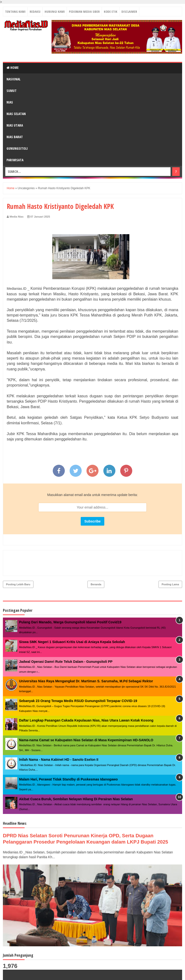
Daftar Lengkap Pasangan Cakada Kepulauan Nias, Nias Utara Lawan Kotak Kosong (86, 700)
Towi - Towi (172, 974)
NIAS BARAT (15, 137)
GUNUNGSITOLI (17, 148)
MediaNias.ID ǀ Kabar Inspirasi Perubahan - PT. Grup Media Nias (74, 974)
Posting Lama (170, 564)
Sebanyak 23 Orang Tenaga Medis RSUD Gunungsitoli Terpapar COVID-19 (78, 680)
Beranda (96, 564)
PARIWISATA (15, 160)
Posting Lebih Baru (18, 564)
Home (13, 68)
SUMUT (12, 91)
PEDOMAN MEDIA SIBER (84, 12)
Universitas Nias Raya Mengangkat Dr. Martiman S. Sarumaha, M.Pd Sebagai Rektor (86, 660)
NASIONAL (13, 79)
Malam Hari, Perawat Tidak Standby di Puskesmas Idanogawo (68, 759)
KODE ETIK (111, 12)
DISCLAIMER (129, 12)
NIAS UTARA (15, 125)
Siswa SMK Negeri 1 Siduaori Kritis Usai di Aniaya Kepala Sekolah (72, 621)
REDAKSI (35, 12)
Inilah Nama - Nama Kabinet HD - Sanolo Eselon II (59, 739)
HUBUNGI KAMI (55, 12)
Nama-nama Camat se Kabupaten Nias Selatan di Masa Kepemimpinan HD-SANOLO (86, 719)
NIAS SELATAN (16, 114)
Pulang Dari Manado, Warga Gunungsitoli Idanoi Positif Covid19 (70, 601)
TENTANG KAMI (15, 12)
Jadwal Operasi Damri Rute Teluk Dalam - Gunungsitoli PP (66, 641)
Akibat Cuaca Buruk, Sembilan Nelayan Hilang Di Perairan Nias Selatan (76, 778)
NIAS (10, 102)
